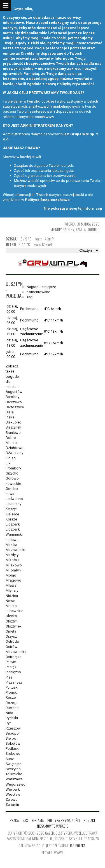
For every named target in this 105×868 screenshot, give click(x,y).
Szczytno (13, 769)
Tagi (30, 297)
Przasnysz (14, 682)
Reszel (11, 697)
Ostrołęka (14, 657)
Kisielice (12, 514)
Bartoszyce (15, 407)
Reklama (38, 820)
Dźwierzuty (14, 453)
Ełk (8, 463)
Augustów (14, 392)
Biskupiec (14, 422)
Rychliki (12, 718)
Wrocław (13, 794)
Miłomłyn (13, 570)
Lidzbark (13, 524)
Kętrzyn (12, 509)
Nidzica (12, 596)
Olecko (11, 616)
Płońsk (11, 692)
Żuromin (12, 805)
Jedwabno (14, 499)
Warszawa (14, 779)
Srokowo (13, 754)
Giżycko (12, 473)
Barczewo (14, 402)
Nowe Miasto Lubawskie (14, 606)
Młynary (12, 590)
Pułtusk (12, 687)
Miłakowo (14, 565)
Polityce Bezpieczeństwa (47, 200)
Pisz (9, 677)
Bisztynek (13, 427)
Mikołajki (13, 560)
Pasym (11, 662)
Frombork (14, 468)
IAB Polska (78, 846)
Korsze (11, 519)
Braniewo (13, 433)
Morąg (11, 575)
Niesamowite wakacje (53, 826)
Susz (10, 759)
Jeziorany (13, 504)
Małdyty (12, 555)
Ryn (9, 723)
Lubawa (12, 540)
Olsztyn (12, 621)
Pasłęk (11, 667)
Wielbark (13, 789)
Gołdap (12, 489)
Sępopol (13, 733)
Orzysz (11, 636)
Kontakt (89, 820)
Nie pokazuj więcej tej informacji (73, 208)
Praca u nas (19, 820)
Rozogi (11, 703)
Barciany (12, 397)
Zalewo (12, 799)
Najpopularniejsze (41, 287)
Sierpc (11, 738)
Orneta (11, 631)
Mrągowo (13, 580)
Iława (10, 494)
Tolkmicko (14, 774)
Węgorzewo (16, 784)
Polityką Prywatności (75, 84)
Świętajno (14, 764)
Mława (11, 585)
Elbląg (11, 458)
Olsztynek (14, 626)
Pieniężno (13, 672)
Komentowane (38, 292)
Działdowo (15, 448)
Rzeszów (13, 728)
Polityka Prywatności (64, 820)
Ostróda (12, 641)
